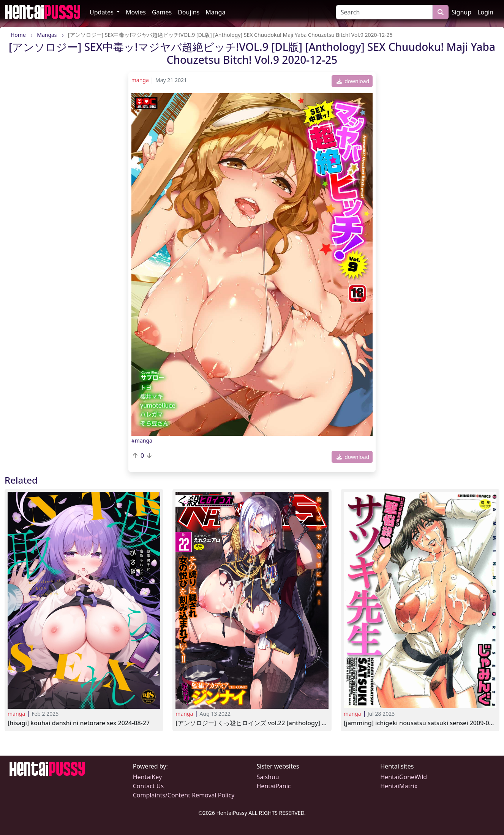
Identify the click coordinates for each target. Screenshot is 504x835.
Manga (215, 12)
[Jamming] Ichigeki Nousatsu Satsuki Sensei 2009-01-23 (420, 723)
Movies (136, 12)
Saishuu (268, 777)
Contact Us (148, 786)
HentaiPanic (274, 786)
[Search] (384, 12)
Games (162, 12)
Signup (461, 12)
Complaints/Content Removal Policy (184, 795)
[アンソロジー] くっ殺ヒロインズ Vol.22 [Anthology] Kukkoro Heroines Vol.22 (252, 723)
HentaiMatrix (399, 786)
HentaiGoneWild (404, 777)
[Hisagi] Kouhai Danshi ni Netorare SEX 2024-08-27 (79, 723)
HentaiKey (147, 777)
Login (485, 12)
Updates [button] (102, 12)
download (353, 81)
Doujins (189, 12)
